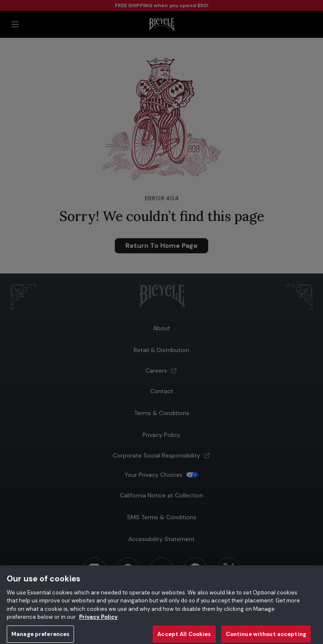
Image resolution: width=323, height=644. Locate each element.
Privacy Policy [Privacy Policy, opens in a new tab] (98, 620)
